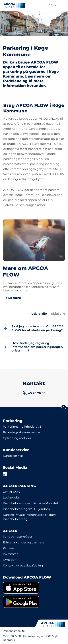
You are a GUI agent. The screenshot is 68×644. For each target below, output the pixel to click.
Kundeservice (13, 456)
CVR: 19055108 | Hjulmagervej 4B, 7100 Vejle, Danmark (31, 638)
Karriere (9, 548)
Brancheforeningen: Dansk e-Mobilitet (31, 503)
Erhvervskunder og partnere (24, 542)
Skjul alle (58, 314)
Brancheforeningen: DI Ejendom (26, 509)
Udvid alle (39, 314)
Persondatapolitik (14, 631)
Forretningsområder (18, 537)
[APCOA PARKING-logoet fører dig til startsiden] (14, 5)
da (52, 5)
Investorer (10, 554)
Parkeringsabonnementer (22, 432)
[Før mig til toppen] (64, 407)
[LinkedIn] (5, 474)
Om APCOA (11, 492)
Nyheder (9, 560)
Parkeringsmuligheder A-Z (22, 427)
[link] (12, 298)
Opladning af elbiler (17, 438)
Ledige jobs (11, 497)
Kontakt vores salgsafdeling (23, 565)
